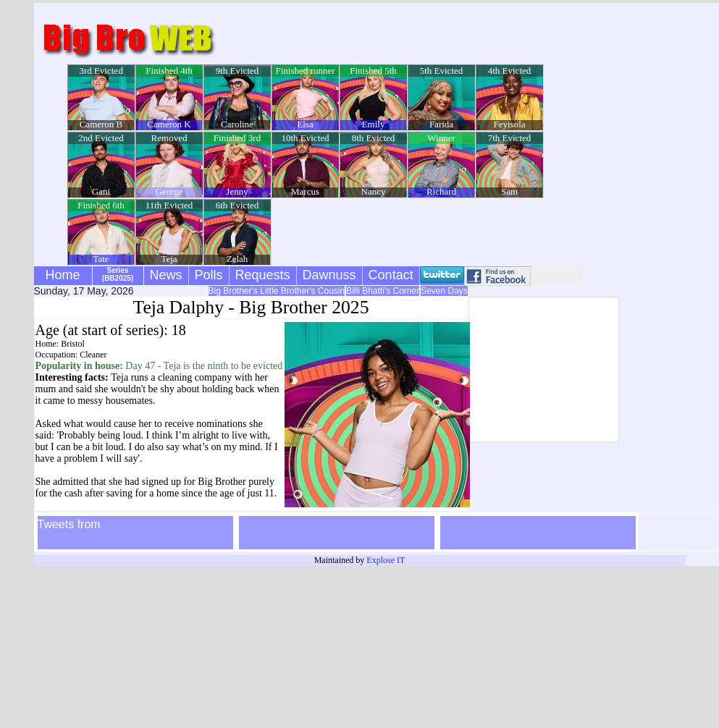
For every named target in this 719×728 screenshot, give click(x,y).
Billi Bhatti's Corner (383, 291)
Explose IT (386, 560)
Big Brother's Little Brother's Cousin (277, 291)
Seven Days (444, 291)
